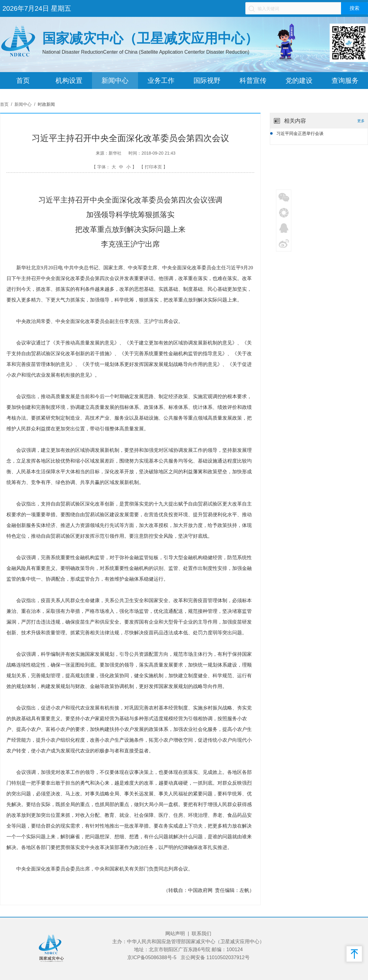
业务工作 (161, 81)
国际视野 (207, 81)
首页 (23, 81)
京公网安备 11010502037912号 (215, 957)
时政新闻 (46, 104)
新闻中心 (115, 81)
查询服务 (345, 81)
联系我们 (201, 934)
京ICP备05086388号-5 (152, 957)
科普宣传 (253, 81)
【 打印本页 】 (153, 167)
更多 (361, 121)
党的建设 (299, 81)
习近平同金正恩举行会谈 (300, 133)
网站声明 (175, 934)
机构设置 (69, 81)
